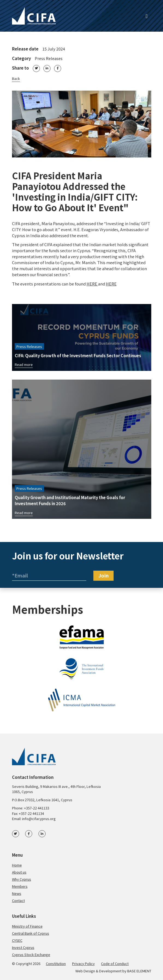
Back (16, 78)
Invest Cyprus (23, 947)
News (17, 893)
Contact (18, 900)
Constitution (56, 963)
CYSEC (17, 940)
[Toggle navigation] (146, 16)
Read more (24, 364)
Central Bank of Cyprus (31, 933)
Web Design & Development (98, 971)
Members (20, 886)
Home (17, 865)
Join (103, 575)
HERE (92, 284)
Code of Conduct (115, 963)
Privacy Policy (83, 963)
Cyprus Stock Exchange (31, 954)
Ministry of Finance (27, 926)
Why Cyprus (22, 879)
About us (19, 872)
